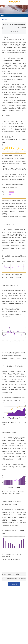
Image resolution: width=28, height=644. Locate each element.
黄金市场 (4, 19)
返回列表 (15, 584)
